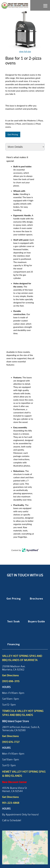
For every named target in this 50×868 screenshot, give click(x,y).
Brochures (36, 599)
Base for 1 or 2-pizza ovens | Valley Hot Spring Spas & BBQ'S (15, 5)
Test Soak (14, 621)
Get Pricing (13, 134)
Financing (14, 644)
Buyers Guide (36, 621)
